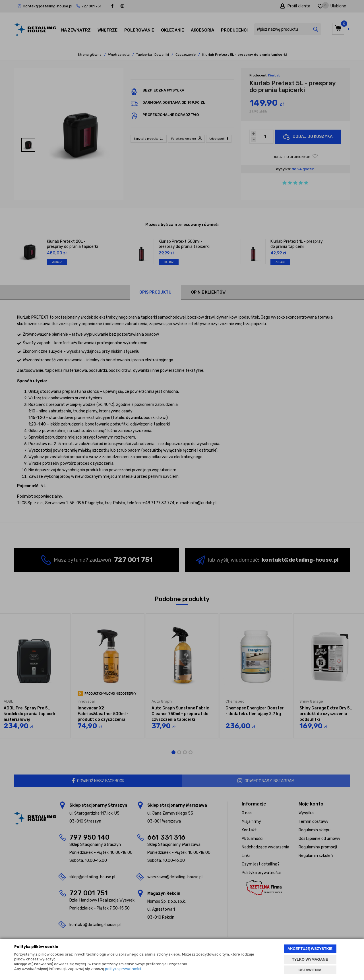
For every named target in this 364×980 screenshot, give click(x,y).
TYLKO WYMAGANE (310, 959)
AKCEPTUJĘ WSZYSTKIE (310, 949)
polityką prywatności (123, 969)
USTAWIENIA (310, 970)
